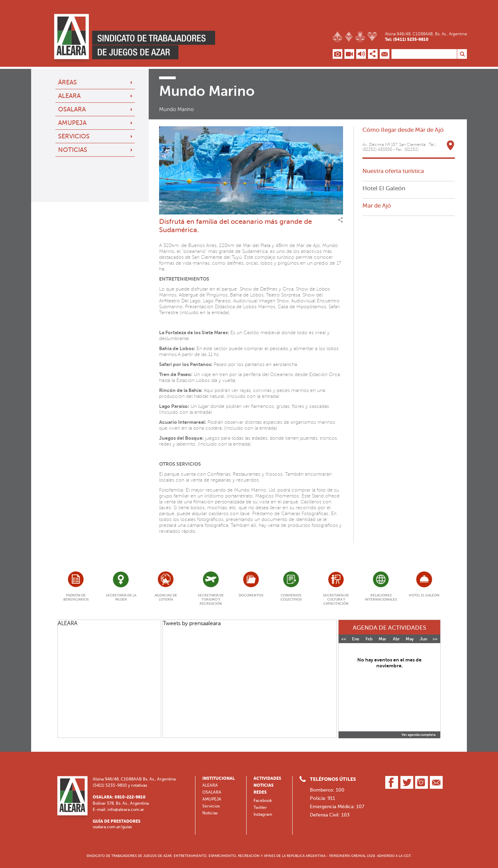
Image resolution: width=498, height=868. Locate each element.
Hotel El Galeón (384, 188)
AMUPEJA (72, 123)
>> (435, 639)
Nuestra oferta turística (393, 171)
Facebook (263, 801)
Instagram (263, 814)
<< (344, 639)
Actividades (267, 778)
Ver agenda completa (418, 735)
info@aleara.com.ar (126, 810)
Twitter (260, 807)
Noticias (73, 150)
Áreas (67, 82)
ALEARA (69, 96)
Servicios (74, 136)
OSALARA (72, 109)
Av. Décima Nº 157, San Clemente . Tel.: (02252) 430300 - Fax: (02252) (400, 147)
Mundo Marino (176, 109)
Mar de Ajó (377, 205)
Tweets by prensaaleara (192, 623)
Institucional (219, 778)
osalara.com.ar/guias (112, 827)
